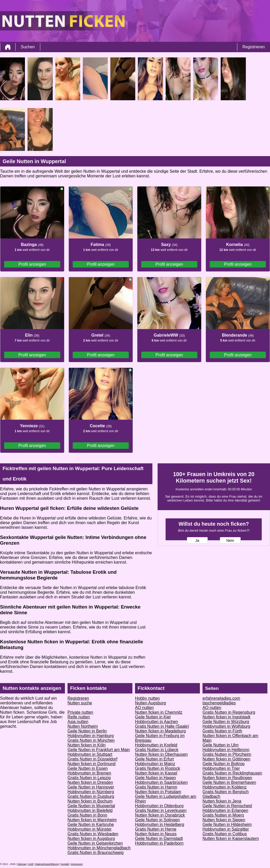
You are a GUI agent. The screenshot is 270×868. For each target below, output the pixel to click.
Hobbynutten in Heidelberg (160, 824)
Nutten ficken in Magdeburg (160, 731)
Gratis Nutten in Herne (156, 829)
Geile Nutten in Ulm (221, 745)
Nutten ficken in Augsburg (91, 839)
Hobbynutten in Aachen (156, 722)
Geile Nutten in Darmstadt (159, 839)
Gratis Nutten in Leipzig (89, 778)
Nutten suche (80, 703)
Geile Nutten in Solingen (157, 820)
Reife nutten (79, 717)
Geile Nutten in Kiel (153, 717)
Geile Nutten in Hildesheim (227, 824)
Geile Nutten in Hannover (91, 787)
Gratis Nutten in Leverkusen (161, 810)
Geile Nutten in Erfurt (154, 759)
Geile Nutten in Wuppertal (91, 806)
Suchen (28, 47)
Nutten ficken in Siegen (224, 820)
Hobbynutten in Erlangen (225, 810)
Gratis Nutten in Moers (223, 815)
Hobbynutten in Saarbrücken (161, 782)
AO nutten (144, 708)
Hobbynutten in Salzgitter (226, 829)
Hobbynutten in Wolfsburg (226, 726)
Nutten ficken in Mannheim (92, 820)
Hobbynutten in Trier (221, 768)
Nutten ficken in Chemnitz (159, 712)
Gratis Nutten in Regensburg (229, 712)
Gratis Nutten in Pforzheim (227, 754)
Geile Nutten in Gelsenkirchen (95, 843)
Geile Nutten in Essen (88, 768)
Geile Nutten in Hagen (155, 778)
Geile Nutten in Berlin (87, 731)
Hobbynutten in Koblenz (225, 787)
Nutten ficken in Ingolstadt (226, 717)
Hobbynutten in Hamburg (91, 736)
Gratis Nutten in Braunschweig (96, 853)
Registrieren (254, 47)
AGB (31, 864)
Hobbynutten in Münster (90, 829)
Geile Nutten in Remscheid (227, 806)
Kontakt (65, 864)
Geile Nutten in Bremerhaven (229, 782)
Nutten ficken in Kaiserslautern (231, 839)
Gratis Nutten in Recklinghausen (232, 773)
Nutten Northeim (83, 726)
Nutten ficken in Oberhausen (161, 754)
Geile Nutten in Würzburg (226, 722)
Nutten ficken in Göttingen (226, 759)
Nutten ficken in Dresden (90, 782)
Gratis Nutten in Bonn (87, 815)
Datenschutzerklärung (47, 864)
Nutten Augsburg (150, 703)
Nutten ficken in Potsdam (158, 792)
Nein (230, 540)
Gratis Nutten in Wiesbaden (93, 834)
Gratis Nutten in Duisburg (91, 796)
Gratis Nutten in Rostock (157, 768)
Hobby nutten (147, 698)
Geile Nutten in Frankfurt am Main (99, 750)
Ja (197, 540)
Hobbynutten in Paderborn (159, 843)
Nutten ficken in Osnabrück (160, 815)
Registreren (78, 698)
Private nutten (80, 712)
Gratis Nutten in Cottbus (225, 834)
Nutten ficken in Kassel (156, 773)
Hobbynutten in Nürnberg (91, 792)
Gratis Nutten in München (91, 740)
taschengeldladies (219, 703)
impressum (77, 864)
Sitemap (22, 864)
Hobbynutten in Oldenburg (159, 806)
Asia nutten (78, 722)
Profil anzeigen (32, 264)
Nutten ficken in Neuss (156, 834)
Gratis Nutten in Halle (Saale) (162, 726)
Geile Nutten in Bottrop (224, 764)
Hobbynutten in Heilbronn (226, 750)
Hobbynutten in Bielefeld (90, 810)
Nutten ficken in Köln (87, 745)
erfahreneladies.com (221, 698)
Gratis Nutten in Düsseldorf (92, 759)
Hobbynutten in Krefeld (156, 745)
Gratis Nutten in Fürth (222, 731)
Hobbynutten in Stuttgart (90, 754)
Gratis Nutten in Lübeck (157, 750)
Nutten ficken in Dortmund (92, 764)
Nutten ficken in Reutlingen (227, 778)
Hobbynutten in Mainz (155, 764)
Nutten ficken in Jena (222, 801)
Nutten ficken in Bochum (90, 801)
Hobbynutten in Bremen (89, 773)
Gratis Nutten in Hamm (156, 787)
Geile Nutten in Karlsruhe (91, 824)
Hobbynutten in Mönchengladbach (99, 848)
